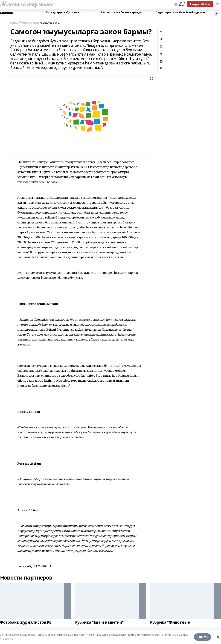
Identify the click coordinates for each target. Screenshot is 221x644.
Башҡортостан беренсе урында (121, 12)
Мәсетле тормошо (26, 4)
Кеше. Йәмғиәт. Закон (24, 23)
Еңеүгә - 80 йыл (200, 4)
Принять (203, 637)
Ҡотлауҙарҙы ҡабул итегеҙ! (64, 12)
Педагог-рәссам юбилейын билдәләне (181, 12)
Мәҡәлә (6, 13)
